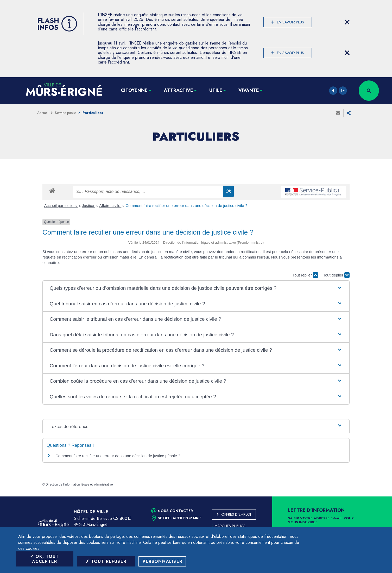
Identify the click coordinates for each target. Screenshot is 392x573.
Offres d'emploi (236, 514)
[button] (196, 288)
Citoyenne (134, 90)
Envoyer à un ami (338, 113)
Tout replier (305, 275)
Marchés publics (229, 526)
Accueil (43, 113)
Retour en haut (376, 496)
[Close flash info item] (347, 22)
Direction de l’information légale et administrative (79, 484)
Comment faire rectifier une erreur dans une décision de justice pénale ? (118, 456)
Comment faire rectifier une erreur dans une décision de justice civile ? (186, 206)
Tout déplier (336, 275)
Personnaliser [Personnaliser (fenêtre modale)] (162, 561)
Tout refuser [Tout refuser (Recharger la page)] (106, 561)
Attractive (178, 90)
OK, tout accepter (44, 559)
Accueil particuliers (61, 206)
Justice (89, 206)
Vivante (249, 90)
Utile (216, 90)
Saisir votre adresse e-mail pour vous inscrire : (321, 520)
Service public (65, 113)
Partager (349, 113)
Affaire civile (110, 206)
